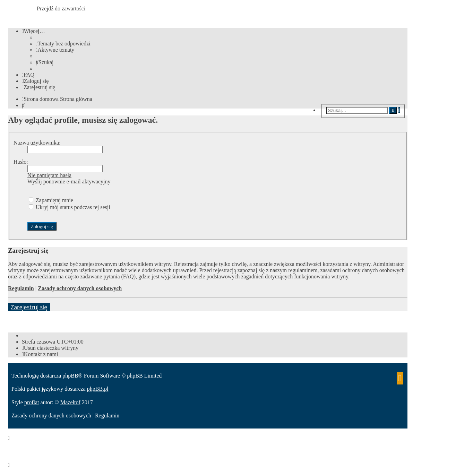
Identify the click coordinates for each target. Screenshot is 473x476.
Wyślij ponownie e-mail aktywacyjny (69, 181)
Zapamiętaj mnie (51, 200)
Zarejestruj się (29, 307)
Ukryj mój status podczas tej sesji (70, 207)
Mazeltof (70, 402)
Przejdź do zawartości (61, 8)
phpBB (70, 376)
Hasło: (21, 162)
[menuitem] (63, 44)
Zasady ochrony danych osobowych (80, 288)
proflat (32, 402)
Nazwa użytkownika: (37, 143)
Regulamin (21, 288)
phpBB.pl (98, 389)
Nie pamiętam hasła (49, 175)
